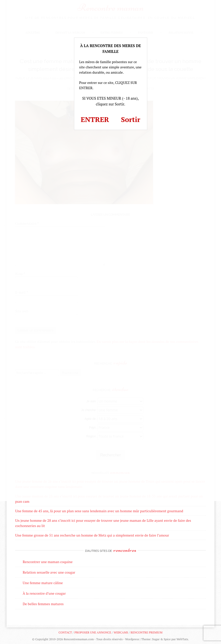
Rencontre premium (146, 632)
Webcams (121, 632)
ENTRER (95, 119)
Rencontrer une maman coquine (48, 562)
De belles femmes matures (43, 604)
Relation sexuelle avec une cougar (49, 572)
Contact (65, 632)
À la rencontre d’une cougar (44, 593)
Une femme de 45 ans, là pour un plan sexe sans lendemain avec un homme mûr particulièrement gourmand (99, 511)
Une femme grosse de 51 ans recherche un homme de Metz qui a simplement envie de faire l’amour (92, 535)
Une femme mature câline (43, 583)
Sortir (131, 119)
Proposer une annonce (93, 632)
